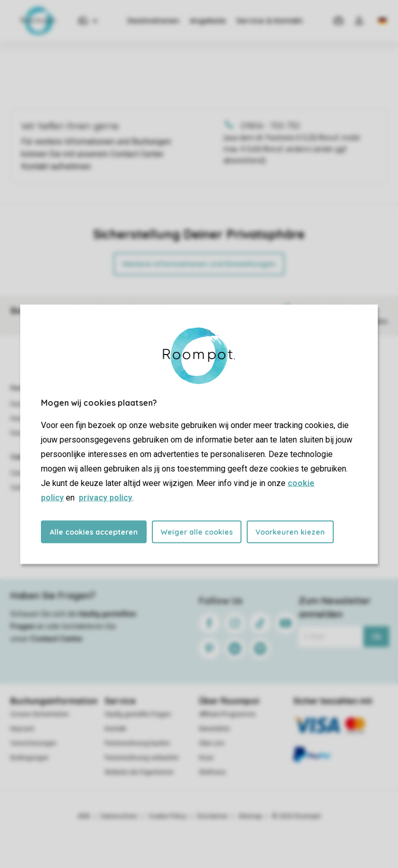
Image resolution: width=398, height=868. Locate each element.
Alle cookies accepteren (94, 532)
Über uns (212, 743)
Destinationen (153, 21)
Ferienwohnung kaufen (137, 743)
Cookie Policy (167, 816)
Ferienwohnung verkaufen (142, 758)
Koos (206, 758)
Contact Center (57, 639)
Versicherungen (33, 743)
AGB (84, 816)
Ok (376, 637)
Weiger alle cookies (197, 532)
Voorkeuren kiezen (290, 532)
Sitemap (250, 816)
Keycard (22, 729)
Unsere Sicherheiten (40, 714)
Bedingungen (30, 758)
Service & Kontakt (269, 21)
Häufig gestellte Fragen (138, 714)
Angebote (208, 21)
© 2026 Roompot (296, 816)
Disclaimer (212, 816)
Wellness (212, 772)
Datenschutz (119, 816)
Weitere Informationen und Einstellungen (199, 264)
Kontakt (116, 729)
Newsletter (215, 729)
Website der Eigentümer (139, 772)
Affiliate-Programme (227, 714)
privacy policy (105, 497)
